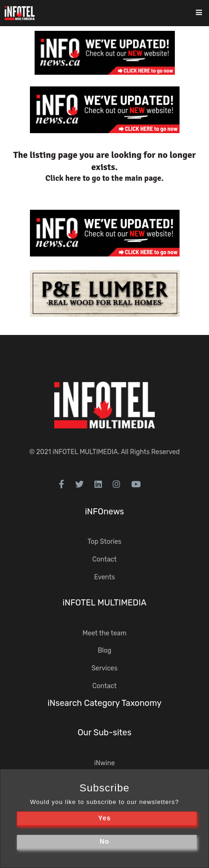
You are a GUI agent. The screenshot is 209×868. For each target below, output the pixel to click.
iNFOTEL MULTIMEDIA (85, 452)
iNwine (104, 763)
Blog (104, 651)
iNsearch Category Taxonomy (105, 703)
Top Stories (104, 542)
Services (105, 668)
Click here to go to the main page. (104, 178)
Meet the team (105, 633)
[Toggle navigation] (205, 13)
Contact (104, 559)
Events (104, 577)
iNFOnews (105, 512)
